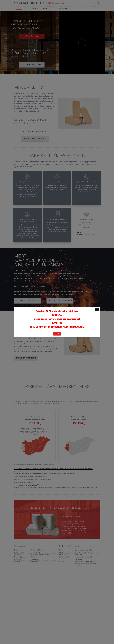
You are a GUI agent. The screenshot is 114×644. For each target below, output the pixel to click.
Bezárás (57, 334)
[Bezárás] (97, 309)
